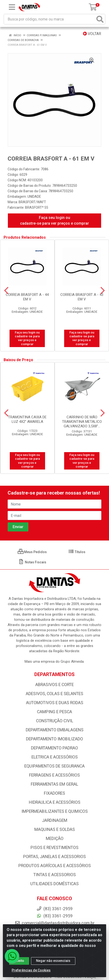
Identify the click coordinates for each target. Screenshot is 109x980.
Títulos (77, 552)
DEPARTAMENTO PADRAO (54, 748)
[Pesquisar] (100, 19)
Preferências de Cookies (31, 970)
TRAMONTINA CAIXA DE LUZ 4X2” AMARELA (27, 419)
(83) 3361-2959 (54, 916)
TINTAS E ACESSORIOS (55, 875)
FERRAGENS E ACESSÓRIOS (54, 775)
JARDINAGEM (55, 820)
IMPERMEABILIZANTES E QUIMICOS (55, 811)
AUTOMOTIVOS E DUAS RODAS (55, 703)
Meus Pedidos (32, 552)
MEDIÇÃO (55, 839)
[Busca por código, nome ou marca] (50, 19)
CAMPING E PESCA (54, 712)
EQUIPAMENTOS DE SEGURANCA (54, 766)
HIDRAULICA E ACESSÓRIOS (55, 802)
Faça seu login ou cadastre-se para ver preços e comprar (54, 220)
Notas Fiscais (32, 562)
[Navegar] (6, 291)
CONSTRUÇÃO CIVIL (55, 721)
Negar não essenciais (53, 961)
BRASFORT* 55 (37, 207)
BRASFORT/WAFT (32, 202)
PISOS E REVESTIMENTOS (54, 848)
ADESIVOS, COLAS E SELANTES (54, 694)
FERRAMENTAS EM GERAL (54, 784)
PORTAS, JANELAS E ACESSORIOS (54, 857)
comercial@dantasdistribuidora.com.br (55, 923)
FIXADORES (54, 793)
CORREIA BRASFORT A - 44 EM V (27, 297)
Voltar (92, 34)
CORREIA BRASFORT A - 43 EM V (82, 297)
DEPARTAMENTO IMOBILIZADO (54, 739)
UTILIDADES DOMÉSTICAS (54, 884)
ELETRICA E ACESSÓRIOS (55, 757)
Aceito (19, 961)
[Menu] (12, 7)
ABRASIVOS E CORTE (54, 685)
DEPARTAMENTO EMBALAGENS (55, 730)
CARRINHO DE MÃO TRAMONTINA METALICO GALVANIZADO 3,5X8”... (82, 422)
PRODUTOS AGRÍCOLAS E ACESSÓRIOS (55, 866)
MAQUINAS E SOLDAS (55, 829)
